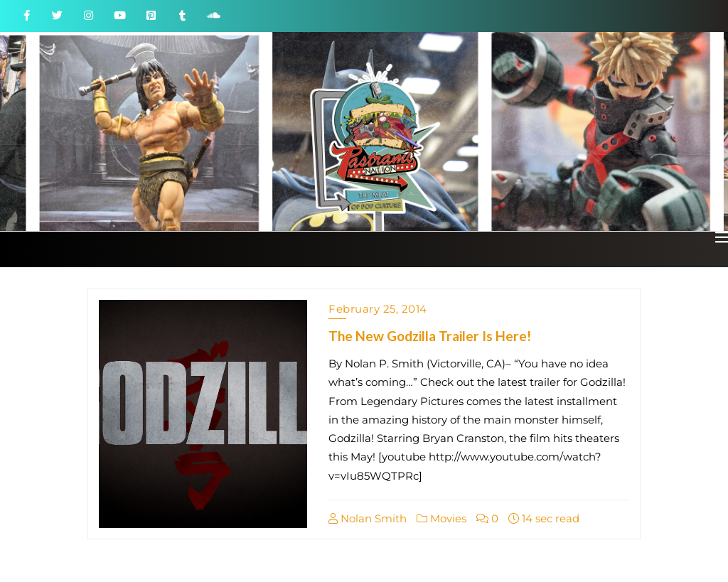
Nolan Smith (368, 518)
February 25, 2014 (378, 309)
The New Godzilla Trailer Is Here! (430, 336)
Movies (441, 518)
